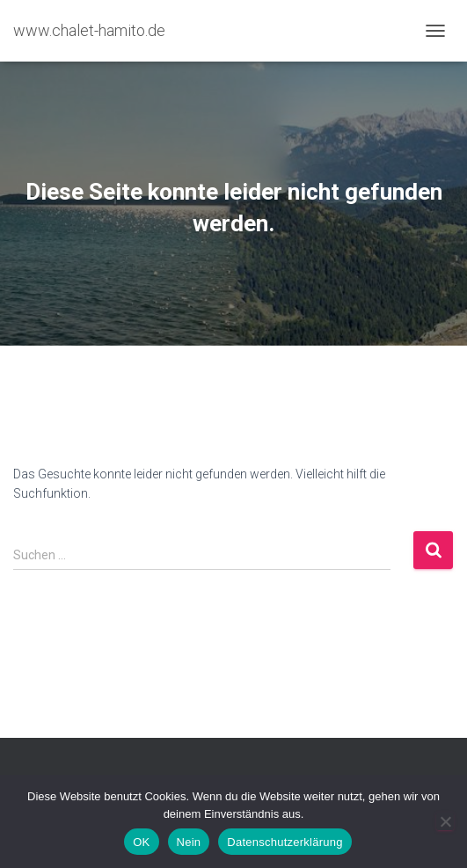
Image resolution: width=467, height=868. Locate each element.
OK (141, 842)
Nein (189, 842)
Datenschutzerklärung (285, 842)
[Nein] (445, 821)
